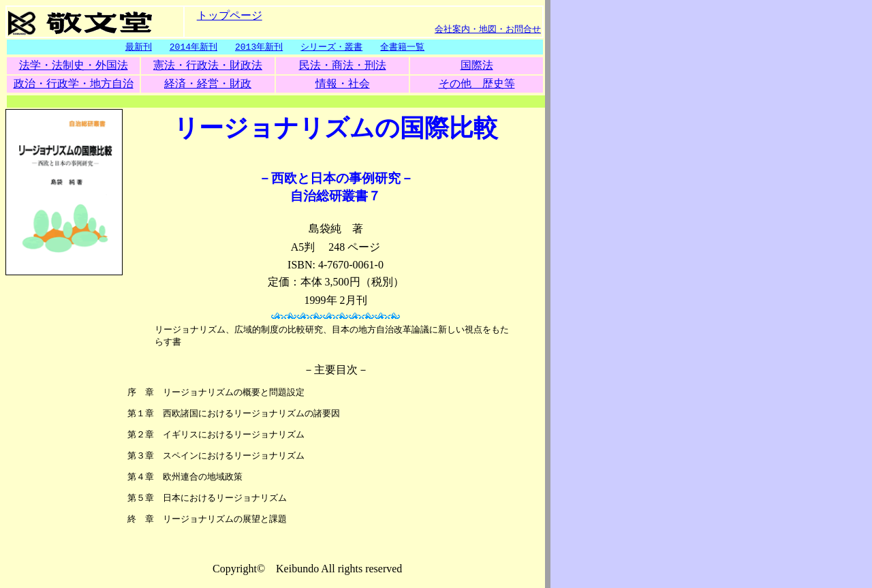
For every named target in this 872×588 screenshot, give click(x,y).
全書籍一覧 (402, 47)
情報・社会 (343, 84)
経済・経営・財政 (208, 84)
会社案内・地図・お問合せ (488, 29)
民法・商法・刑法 (343, 66)
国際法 (477, 66)
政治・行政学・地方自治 (74, 84)
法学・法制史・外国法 (74, 66)
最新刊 (139, 47)
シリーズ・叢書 (331, 47)
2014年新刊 (193, 47)
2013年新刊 (259, 47)
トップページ (230, 15)
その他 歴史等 (477, 84)
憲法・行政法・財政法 (208, 66)
